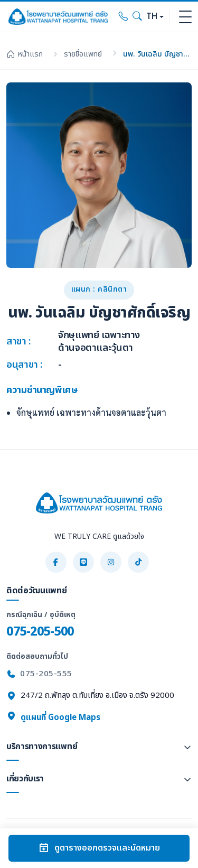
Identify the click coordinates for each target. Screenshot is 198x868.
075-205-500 (40, 632)
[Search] (137, 17)
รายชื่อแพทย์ (83, 54)
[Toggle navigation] (185, 17)
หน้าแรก (25, 54)
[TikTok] (138, 562)
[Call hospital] (124, 17)
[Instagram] (111, 562)
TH (152, 17)
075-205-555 (46, 674)
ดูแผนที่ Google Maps (53, 717)
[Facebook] (56, 562)
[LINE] (83, 562)
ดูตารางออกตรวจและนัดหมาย (99, 848)
